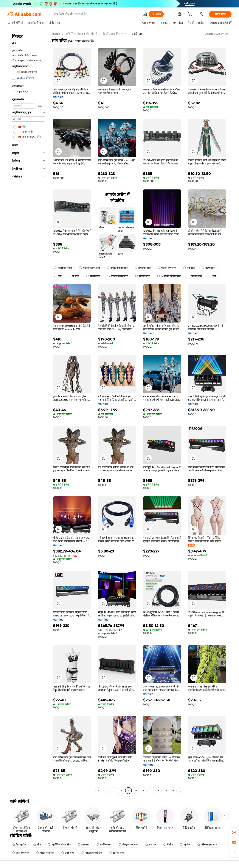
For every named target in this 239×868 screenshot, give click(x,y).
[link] (234, 833)
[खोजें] (156, 14)
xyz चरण (84, 845)
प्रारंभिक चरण (104, 845)
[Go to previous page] (99, 791)
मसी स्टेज (189, 268)
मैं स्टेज (168, 845)
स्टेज (58, 276)
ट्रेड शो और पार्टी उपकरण (114, 34)
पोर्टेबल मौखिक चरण (118, 276)
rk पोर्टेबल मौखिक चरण (169, 276)
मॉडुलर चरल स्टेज (45, 853)
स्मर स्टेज (151, 845)
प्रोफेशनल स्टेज (143, 268)
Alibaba (56, 34)
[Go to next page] (181, 791)
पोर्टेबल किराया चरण (90, 268)
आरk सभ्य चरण (21, 853)
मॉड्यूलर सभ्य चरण (128, 845)
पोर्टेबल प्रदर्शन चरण (207, 845)
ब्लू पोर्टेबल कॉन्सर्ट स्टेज (59, 845)
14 (173, 791)
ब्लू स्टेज (185, 845)
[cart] (191, 15)
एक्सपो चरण (93, 276)
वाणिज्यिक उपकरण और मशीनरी (81, 34)
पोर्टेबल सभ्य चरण (167, 268)
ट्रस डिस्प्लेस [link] (137, 34)
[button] (145, 14)
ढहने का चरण (143, 276)
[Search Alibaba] (97, 14)
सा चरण (74, 276)
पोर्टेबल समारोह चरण (117, 268)
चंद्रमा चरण (208, 268)
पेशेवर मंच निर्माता (63, 268)
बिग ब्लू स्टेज (195, 276)
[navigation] (28, 413)
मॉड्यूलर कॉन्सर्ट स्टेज (91, 853)
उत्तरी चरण (68, 853)
